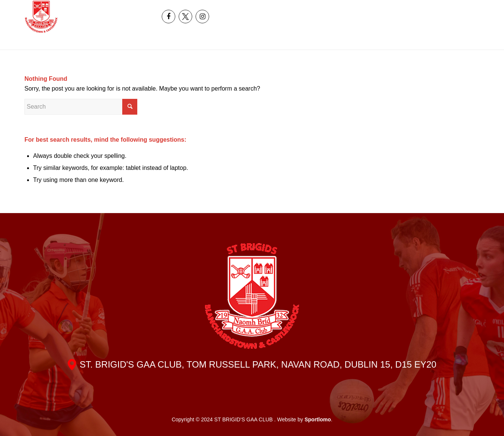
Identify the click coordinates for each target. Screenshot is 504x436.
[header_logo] (41, 17)
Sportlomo (318, 419)
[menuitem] (444, 8)
